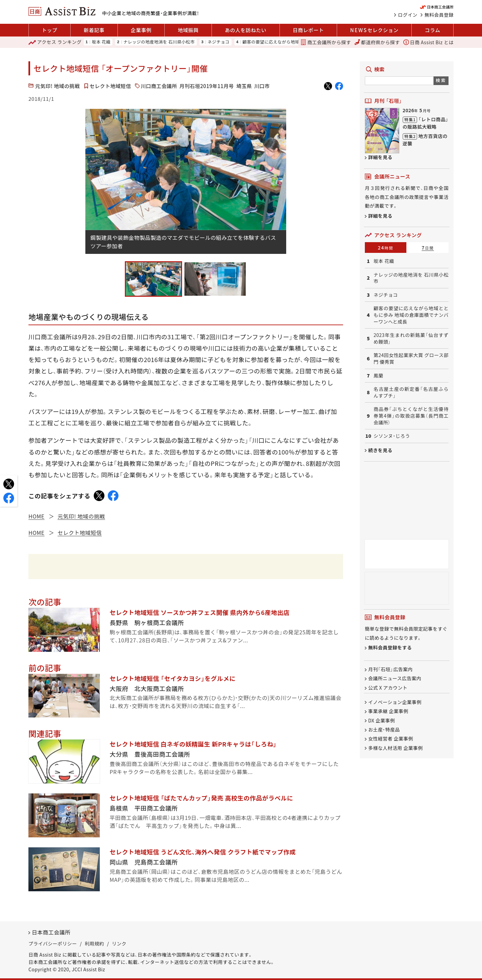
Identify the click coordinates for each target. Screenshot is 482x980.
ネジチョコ (218, 42)
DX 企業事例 (382, 720)
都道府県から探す (377, 42)
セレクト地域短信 (110, 86)
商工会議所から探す (326, 42)
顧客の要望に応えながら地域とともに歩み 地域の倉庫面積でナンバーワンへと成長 (411, 315)
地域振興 (188, 30)
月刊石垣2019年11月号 (207, 86)
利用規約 (94, 943)
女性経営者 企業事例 (391, 739)
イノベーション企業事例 (395, 702)
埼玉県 (244, 86)
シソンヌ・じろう (392, 436)
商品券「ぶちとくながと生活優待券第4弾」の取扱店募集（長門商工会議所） (411, 416)
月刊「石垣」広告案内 (390, 669)
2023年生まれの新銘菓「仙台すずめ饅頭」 (411, 338)
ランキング (55, 42)
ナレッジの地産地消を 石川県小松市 (159, 42)
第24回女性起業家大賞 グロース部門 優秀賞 (411, 359)
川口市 (262, 86)
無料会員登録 (439, 15)
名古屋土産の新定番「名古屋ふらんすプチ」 (411, 392)
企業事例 (141, 30)
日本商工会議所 (51, 932)
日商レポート (308, 30)
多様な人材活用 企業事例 (395, 748)
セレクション (374, 30)
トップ (50, 30)
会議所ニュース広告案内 (395, 679)
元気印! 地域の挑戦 (58, 86)
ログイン (408, 15)
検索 (441, 80)
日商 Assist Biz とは (428, 42)
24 (386, 248)
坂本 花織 (101, 42)
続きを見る (380, 450)
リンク (119, 943)
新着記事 (94, 30)
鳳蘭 (378, 376)
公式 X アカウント (388, 688)
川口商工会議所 (159, 86)
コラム (432, 30)
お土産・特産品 (384, 729)
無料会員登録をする (390, 648)
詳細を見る (380, 157)
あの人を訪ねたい (246, 30)
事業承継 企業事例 (388, 711)
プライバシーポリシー (53, 943)
